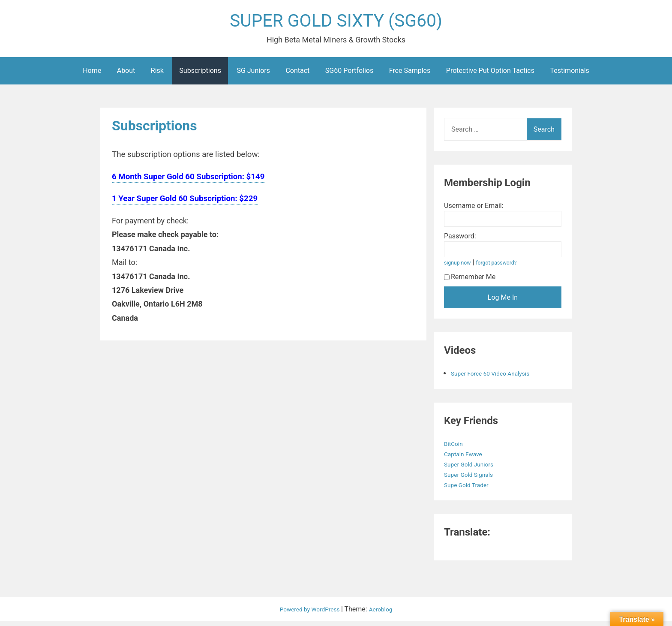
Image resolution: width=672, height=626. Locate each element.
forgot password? (504, 267)
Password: (460, 241)
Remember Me (470, 281)
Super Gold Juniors (474, 469)
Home (92, 75)
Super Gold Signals (474, 479)
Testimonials (569, 75)
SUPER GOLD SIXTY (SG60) (336, 23)
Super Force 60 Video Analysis (497, 378)
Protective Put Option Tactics (490, 75)
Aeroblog (386, 614)
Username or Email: (474, 210)
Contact (297, 75)
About (126, 75)
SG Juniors (253, 75)
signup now (460, 267)
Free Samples (410, 75)
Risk (157, 75)
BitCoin (456, 448)
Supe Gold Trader (471, 489)
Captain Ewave (467, 459)
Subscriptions (200, 75)
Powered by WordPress (308, 614)
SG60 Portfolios (349, 75)
